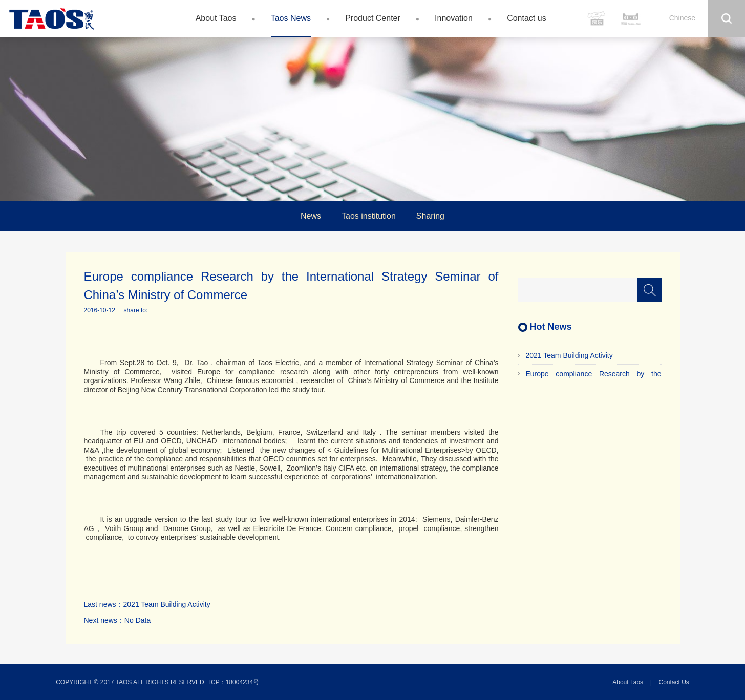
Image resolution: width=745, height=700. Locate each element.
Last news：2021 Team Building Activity (147, 604)
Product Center (373, 18)
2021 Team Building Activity (569, 355)
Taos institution (369, 216)
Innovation (454, 18)
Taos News (291, 18)
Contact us (526, 18)
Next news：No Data (118, 620)
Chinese (682, 18)
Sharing (430, 216)
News (311, 216)
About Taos (216, 18)
